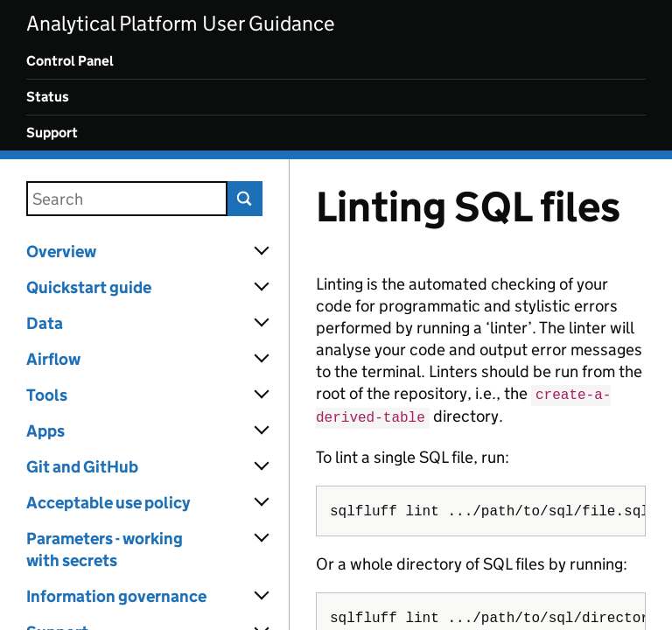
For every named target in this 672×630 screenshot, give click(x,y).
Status (48, 97)
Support (52, 133)
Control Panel (70, 61)
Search (245, 199)
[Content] (481, 395)
